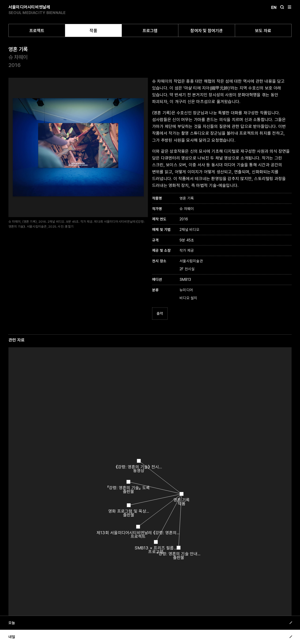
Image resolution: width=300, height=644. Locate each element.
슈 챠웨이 (18, 57)
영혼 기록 (18, 49)
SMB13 (185, 279)
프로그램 (150, 31)
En (274, 7)
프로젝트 (37, 31)
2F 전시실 (187, 269)
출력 (160, 313)
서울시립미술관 (191, 261)
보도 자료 (263, 31)
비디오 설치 (188, 298)
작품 (93, 31)
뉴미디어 (186, 290)
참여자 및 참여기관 (206, 31)
